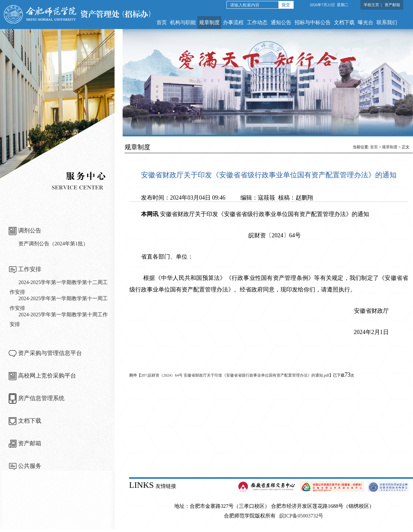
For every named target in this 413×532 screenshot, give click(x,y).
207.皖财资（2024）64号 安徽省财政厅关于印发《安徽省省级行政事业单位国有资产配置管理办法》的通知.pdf (235, 375)
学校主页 (371, 5)
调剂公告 (30, 231)
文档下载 (344, 22)
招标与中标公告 (313, 22)
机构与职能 (183, 22)
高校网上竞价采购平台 (47, 376)
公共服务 (30, 466)
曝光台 (366, 22)
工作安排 (30, 269)
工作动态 (257, 22)
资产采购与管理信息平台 (50, 353)
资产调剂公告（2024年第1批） (53, 244)
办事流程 (233, 22)
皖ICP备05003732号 (302, 516)
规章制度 (209, 22)
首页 (162, 22)
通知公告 (281, 22)
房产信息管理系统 (41, 398)
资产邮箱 (392, 5)
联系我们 (387, 22)
